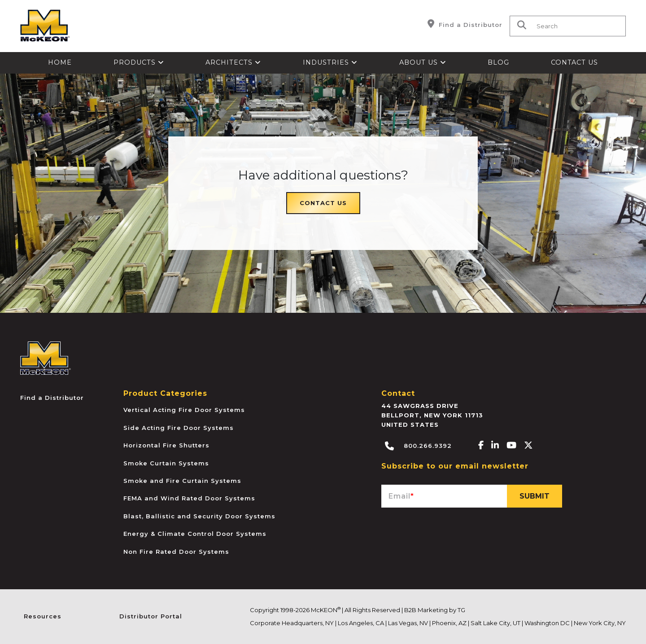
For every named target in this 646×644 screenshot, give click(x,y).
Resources (43, 616)
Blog (498, 62)
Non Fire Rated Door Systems (176, 552)
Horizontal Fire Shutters (166, 445)
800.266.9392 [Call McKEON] (418, 446)
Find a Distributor (465, 24)
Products (139, 62)
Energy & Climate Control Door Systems (195, 534)
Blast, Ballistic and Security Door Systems (199, 516)
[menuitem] (60, 63)
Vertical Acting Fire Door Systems (184, 410)
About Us (423, 62)
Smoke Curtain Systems (166, 463)
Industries (330, 62)
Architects (233, 62)
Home (60, 62)
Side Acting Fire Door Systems (179, 428)
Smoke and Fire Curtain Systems (182, 481)
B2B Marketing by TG (435, 610)
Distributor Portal (151, 616)
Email (401, 496)
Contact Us (574, 62)
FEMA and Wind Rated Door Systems (189, 498)
